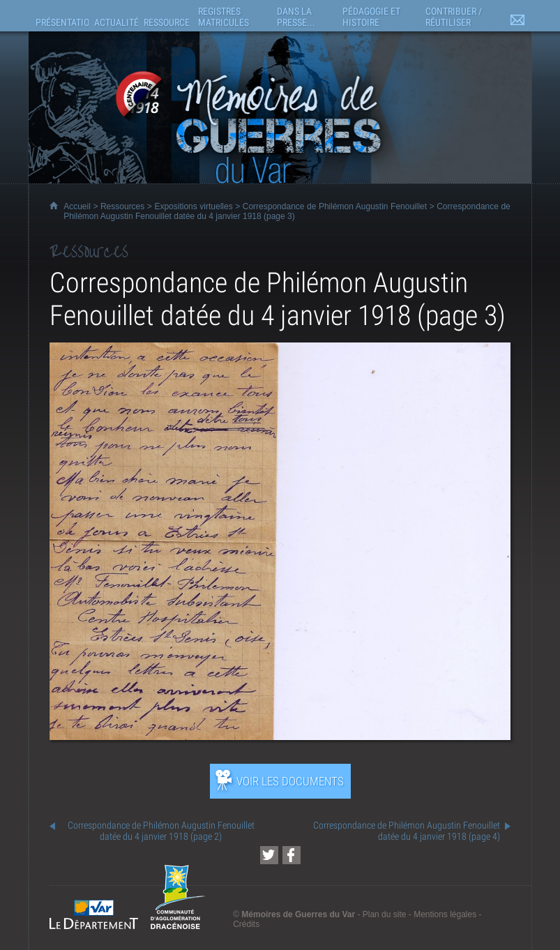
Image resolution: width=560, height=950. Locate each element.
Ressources (122, 206)
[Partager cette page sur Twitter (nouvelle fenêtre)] (269, 855)
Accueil (77, 206)
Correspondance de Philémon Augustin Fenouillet (335, 206)
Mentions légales (445, 914)
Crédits (246, 924)
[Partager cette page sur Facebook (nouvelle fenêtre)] (292, 855)
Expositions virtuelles (193, 206)
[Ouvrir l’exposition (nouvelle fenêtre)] (280, 736)
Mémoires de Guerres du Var (298, 914)
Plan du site (385, 914)
